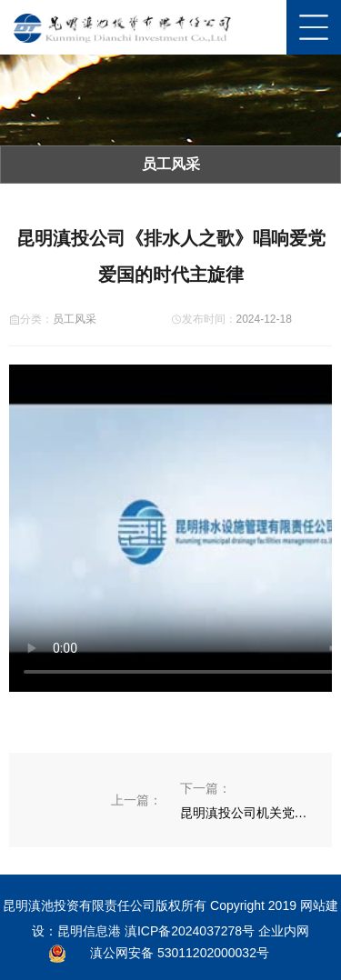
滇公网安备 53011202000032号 (180, 953)
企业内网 (284, 931)
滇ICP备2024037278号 (190, 931)
